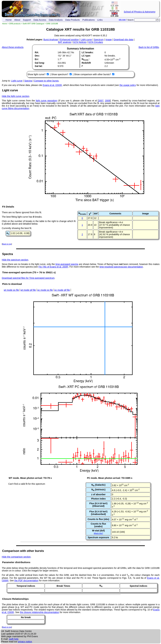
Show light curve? (37, 74)
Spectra (28, 81)
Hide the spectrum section (15, 260)
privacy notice (25, 642)
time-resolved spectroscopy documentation (121, 267)
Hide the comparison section (16, 557)
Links (100, 20)
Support (27, 20)
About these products (13, 47)
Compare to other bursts (46, 81)
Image (109, 40)
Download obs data (123, 40)
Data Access (40, 20)
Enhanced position (69, 40)
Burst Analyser (51, 40)
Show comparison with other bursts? (93, 74)
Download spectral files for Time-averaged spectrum (28, 278)
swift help (14, 639)
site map (122, 20)
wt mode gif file (28, 290)
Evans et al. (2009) (52, 85)
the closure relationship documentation (40, 612)
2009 (108, 101)
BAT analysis (64, 42)
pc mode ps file (45, 290)
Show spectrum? (60, 74)
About (17, 20)
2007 (101, 101)
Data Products (73, 20)
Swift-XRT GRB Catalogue (33, 24)
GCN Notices (80, 42)
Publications (89, 20)
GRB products (15, 24)
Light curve (86, 40)
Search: (131, 20)
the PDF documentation (26, 581)
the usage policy (128, 85)
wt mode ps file (11, 290)
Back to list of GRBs (149, 47)
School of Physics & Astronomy (140, 12)
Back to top (7, 244)
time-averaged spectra (67, 264)
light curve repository (47, 101)
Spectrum (99, 40)
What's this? (98, 533)
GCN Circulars (96, 42)
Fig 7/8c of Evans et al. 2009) (53, 267)
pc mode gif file (62, 290)
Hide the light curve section (16, 96)
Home (9, 20)
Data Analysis (56, 20)
